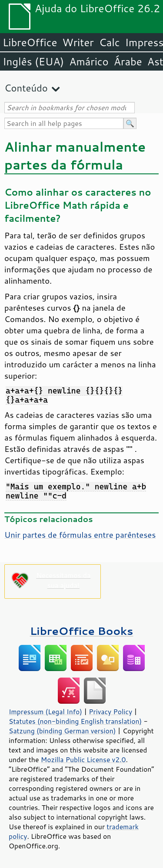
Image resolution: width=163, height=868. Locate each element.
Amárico (89, 61)
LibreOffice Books (82, 631)
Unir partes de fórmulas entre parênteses (80, 535)
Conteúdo (26, 88)
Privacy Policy (110, 712)
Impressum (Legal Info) (45, 712)
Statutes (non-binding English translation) (75, 721)
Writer (78, 42)
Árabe (128, 61)
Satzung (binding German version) (62, 731)
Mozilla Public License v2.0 (83, 759)
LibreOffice (30, 42)
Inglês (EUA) (33, 61)
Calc (110, 42)
